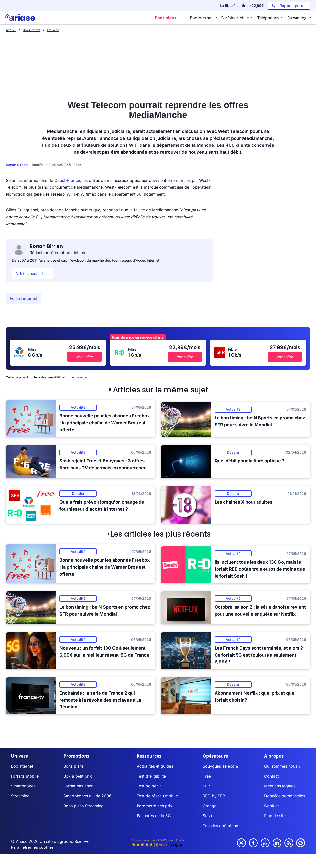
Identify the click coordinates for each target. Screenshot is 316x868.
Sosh (207, 816)
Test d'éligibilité (151, 776)
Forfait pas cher (78, 786)
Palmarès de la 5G (154, 816)
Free (207, 776)
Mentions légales (280, 786)
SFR (206, 786)
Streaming (20, 796)
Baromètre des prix (155, 806)
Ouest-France (67, 180)
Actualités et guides (155, 766)
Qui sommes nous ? (282, 766)
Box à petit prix (78, 776)
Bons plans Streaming (84, 806)
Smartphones (23, 786)
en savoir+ (79, 377)
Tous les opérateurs (221, 826)
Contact (271, 776)
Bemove (82, 841)
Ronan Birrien (17, 165)
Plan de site (275, 816)
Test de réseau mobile (157, 796)
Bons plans (74, 766)
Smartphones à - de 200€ (88, 796)
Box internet (22, 766)
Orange (209, 806)
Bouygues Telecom (220, 766)
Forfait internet (24, 298)
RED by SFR (214, 796)
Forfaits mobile (25, 776)
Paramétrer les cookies (32, 847)
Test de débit (149, 786)
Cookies (272, 806)
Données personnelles (285, 796)
